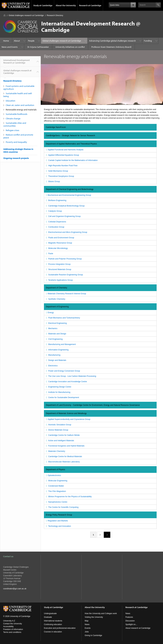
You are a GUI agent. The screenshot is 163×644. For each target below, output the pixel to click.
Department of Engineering (57, 307)
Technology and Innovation (58, 526)
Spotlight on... (131, 624)
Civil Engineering (54, 339)
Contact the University (12, 624)
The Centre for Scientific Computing (62, 507)
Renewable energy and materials (21, 110)
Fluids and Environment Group (60, 238)
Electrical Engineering (56, 323)
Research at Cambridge (90, 5)
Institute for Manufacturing (58, 392)
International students (53, 621)
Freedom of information (13, 629)
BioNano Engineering (56, 200)
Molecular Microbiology (57, 248)
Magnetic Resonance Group (59, 243)
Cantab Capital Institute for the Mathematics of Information (71, 160)
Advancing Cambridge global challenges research (112, 41)
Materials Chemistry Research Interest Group (66, 294)
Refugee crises (12, 130)
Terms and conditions (12, 632)
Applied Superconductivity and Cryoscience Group (68, 419)
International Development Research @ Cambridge (17, 63)
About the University (66, 5)
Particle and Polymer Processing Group (63, 259)
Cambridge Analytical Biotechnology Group (65, 206)
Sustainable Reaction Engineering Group (64, 275)
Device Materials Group (57, 430)
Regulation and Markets (57, 521)
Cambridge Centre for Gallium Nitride (62, 435)
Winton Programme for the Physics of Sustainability (68, 497)
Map (87, 621)
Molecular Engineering (56, 481)
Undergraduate (50, 613)
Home (5, 15)
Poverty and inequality (16, 142)
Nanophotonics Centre (56, 502)
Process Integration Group (58, 264)
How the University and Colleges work (101, 613)
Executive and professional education (60, 628)
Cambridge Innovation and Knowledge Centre (66, 382)
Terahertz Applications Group (59, 280)
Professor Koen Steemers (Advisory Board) (111, 47)
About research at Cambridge (138, 628)
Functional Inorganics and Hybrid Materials (65, 446)
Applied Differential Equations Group (62, 155)
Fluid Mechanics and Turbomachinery (63, 318)
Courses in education (53, 632)
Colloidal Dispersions (56, 222)
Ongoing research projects (16, 158)
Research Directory (55, 15)
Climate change (13, 118)
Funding (148, 41)
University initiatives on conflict (70, 47)
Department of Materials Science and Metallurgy (66, 413)
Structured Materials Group (58, 269)
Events (88, 628)
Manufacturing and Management (60, 344)
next (106, 535)
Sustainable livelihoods (17, 114)
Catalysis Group (53, 211)
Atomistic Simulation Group (58, 425)
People (31, 41)
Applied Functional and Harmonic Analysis (64, 150)
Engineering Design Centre (58, 387)
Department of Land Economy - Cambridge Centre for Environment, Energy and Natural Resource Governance (93, 405)
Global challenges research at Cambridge (26, 15)
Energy (50, 313)
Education (11, 101)
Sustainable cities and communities (15, 124)
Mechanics (51, 328)
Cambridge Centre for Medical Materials (64, 456)
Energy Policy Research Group (59, 515)
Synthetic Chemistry (55, 299)
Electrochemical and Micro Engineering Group (66, 232)
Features (129, 617)
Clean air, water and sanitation (20, 105)
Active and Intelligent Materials (60, 441)
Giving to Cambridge (93, 635)
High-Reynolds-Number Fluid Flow (61, 166)
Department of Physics (55, 470)
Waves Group (53, 181)
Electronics (51, 366)
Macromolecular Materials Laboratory (62, 462)
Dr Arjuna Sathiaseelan (38, 47)
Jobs (87, 632)
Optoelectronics (53, 475)
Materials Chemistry (55, 451)
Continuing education (53, 624)
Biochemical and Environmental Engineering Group (68, 195)
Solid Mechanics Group (57, 171)
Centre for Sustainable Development (62, 397)
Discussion (130, 621)
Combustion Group (55, 227)
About (17, 41)
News (87, 624)
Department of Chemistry (56, 288)
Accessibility (8, 627)
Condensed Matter (55, 486)
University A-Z (9, 621)
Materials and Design (56, 334)
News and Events (10, 47)
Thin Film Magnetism (56, 491)
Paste (49, 254)
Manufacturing (53, 355)
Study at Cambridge (43, 5)
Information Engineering (57, 350)
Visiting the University (94, 617)
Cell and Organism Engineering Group (63, 216)
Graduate (48, 617)
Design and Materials (56, 360)
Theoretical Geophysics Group (60, 176)
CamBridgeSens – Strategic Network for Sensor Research (70, 136)
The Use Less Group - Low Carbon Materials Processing (71, 376)
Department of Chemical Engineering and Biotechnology (70, 189)
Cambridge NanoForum (56, 127)
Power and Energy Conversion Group (63, 371)
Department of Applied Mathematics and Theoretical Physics (71, 144)
